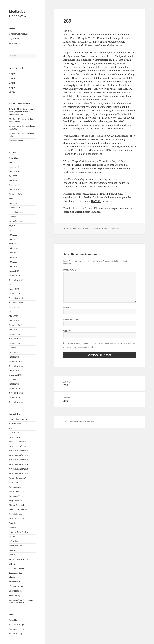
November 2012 (16, 393)
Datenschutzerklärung (19, 34)
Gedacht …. (14, 523)
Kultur (12, 537)
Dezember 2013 (16, 375)
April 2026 (13, 158)
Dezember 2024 (16, 194)
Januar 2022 (14, 257)
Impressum (14, 38)
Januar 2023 (14, 203)
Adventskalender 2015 (19, 460)
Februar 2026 (15, 167)
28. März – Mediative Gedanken (23, 126)
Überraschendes (16, 586)
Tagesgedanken (16, 573)
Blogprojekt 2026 (16, 501)
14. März (16, 122)
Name (67, 308)
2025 (11, 428)
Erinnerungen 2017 (17, 519)
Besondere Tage (16, 496)
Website (68, 331)
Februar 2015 (15, 352)
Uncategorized (15, 591)
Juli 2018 (13, 312)
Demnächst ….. (15, 514)
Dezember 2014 (16, 361)
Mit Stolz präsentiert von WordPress (79, 422)
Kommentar (71, 270)
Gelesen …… (14, 528)
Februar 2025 (15, 185)
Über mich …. (15, 43)
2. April (12, 83)
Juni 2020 (13, 262)
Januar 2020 (14, 271)
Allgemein (13, 482)
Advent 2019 (14, 437)
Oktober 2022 (15, 217)
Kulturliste (14, 541)
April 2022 (13, 244)
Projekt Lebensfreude (18, 559)
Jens (11, 141)
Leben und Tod (15, 546)
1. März (19, 141)
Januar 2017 (14, 330)
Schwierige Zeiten (17, 568)
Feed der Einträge (17, 624)
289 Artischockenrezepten (104, 186)
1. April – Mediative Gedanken (22, 109)
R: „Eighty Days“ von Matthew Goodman (19, 113)
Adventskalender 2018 (19, 469)
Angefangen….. (15, 487)
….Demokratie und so (18, 419)
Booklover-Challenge (18, 510)
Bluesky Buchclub (17, 505)
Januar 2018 (14, 321)
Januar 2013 (14, 384)
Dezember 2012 (16, 388)
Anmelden (13, 620)
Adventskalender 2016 (19, 464)
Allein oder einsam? (18, 478)
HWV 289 (96, 201)
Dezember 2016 (16, 334)
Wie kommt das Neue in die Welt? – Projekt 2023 (21, 601)
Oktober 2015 (15, 348)
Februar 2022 (15, 253)
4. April (12, 74)
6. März (15, 129)
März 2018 (14, 316)
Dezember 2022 (16, 208)
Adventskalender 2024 (19, 473)
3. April (12, 78)
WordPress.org (15, 633)
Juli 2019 (13, 284)
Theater (12, 577)
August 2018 (14, 307)
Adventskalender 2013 (19, 451)
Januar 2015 (14, 357)
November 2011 (16, 402)
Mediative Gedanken (17, 14)
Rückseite (114, 139)
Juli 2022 (13, 230)
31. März (13, 92)
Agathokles (102, 52)
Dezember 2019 (16, 275)
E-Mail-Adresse (72, 319)
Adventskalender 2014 (19, 455)
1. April (12, 87)
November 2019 (16, 280)
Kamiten (91, 147)
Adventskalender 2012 (19, 446)
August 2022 (14, 226)
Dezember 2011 (16, 397)
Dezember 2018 (16, 294)
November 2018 (16, 298)
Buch (106, 165)
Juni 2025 (13, 176)
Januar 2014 (14, 370)
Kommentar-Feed (16, 629)
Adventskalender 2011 (19, 442)
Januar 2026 (14, 172)
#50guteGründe (16, 424)
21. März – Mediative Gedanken (23, 134)
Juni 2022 (13, 235)
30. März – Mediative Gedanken (23, 119)
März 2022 (14, 248)
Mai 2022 (13, 239)
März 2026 (14, 162)
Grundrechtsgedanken (19, 532)
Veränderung (15, 595)
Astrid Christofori (92, 229)
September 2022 (16, 221)
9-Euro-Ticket (15, 433)
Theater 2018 (15, 582)
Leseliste (13, 550)
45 (13, 136)
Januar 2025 (14, 190)
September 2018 (16, 303)
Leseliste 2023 (15, 555)
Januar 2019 (14, 289)
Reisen (12, 564)
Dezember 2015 (16, 343)
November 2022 (16, 212)
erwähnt (95, 110)
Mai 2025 (13, 181)
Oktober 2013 (15, 379)
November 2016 (16, 339)
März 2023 (14, 199)
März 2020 (14, 266)
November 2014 (16, 366)
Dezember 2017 (16, 325)
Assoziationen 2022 (17, 491)
